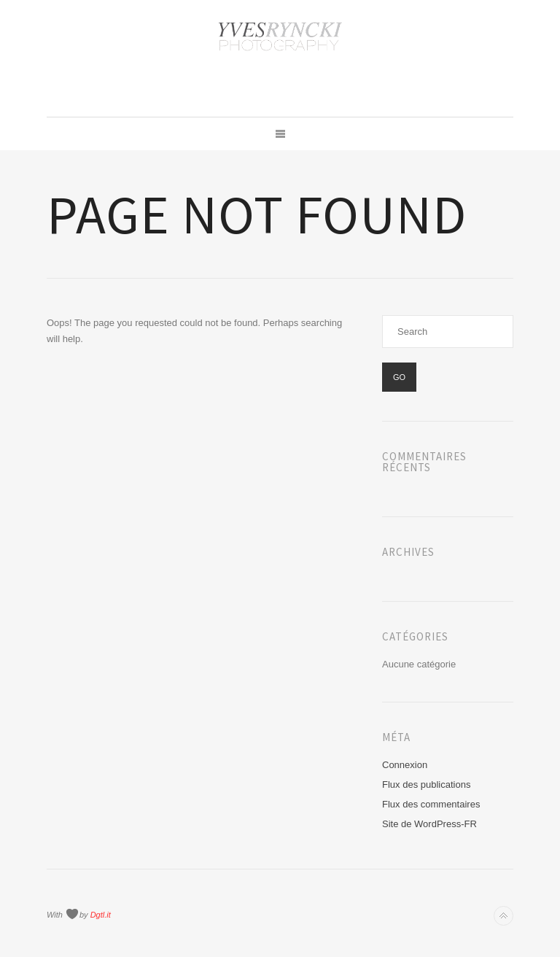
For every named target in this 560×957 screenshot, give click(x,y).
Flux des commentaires (431, 804)
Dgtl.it (101, 915)
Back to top (503, 916)
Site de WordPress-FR (429, 824)
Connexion (405, 765)
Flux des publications (426, 784)
